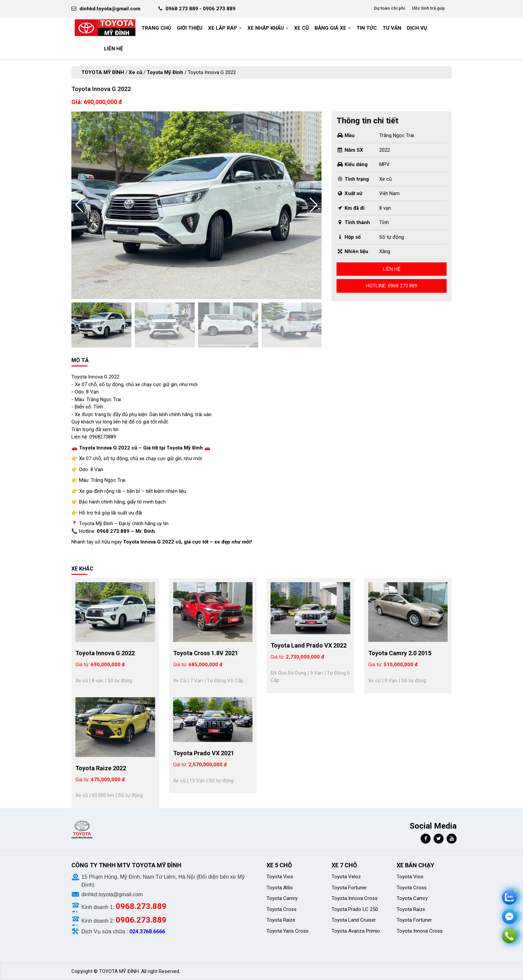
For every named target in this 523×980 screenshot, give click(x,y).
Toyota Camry (282, 898)
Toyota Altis (280, 888)
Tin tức (367, 28)
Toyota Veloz (346, 877)
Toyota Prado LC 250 (355, 909)
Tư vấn (392, 28)
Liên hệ (392, 269)
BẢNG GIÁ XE (330, 28)
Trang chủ (156, 28)
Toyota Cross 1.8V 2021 (206, 653)
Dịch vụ (417, 28)
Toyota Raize (281, 920)
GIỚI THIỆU (190, 28)
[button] (314, 205)
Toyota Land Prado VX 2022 (309, 645)
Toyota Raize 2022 (101, 768)
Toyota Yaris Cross (288, 931)
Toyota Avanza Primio (356, 931)
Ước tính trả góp (428, 8)
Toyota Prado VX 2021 (204, 753)
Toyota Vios (281, 877)
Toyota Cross (282, 909)
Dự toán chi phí (390, 8)
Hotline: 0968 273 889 (392, 286)
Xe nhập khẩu (266, 28)
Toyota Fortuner (349, 888)
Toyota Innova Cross (355, 898)
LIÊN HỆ (113, 49)
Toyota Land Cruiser (354, 920)
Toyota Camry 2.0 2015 (400, 653)
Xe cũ (302, 28)
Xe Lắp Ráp (223, 28)
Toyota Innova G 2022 (105, 653)
